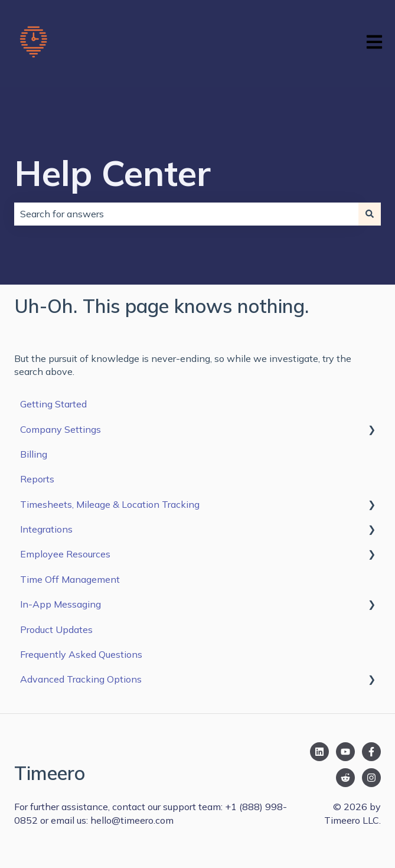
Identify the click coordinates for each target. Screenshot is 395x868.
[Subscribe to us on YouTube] (345, 752)
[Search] (370, 214)
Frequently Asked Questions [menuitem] (81, 654)
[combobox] (186, 214)
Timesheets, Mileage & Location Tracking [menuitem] (110, 504)
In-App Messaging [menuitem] (61, 604)
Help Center (112, 173)
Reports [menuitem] (37, 479)
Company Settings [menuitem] (61, 429)
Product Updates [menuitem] (56, 629)
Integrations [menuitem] (46, 529)
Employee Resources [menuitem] (65, 554)
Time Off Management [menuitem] (70, 579)
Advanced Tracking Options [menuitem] (81, 679)
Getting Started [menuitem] (53, 404)
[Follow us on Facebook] (371, 752)
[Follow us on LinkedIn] (319, 752)
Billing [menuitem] (34, 454)
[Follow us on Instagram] (371, 778)
